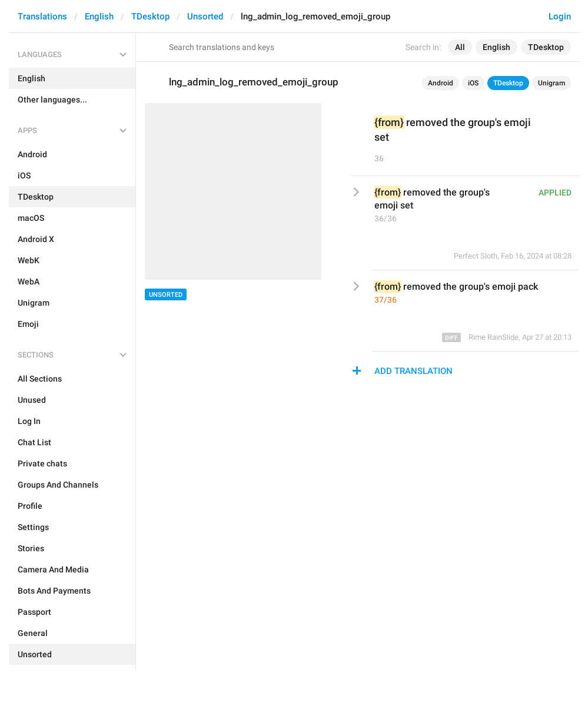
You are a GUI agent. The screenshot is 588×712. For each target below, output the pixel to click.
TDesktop (150, 16)
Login (560, 16)
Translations (42, 16)
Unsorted (205, 16)
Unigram (552, 83)
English (99, 16)
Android (441, 83)
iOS (473, 83)
